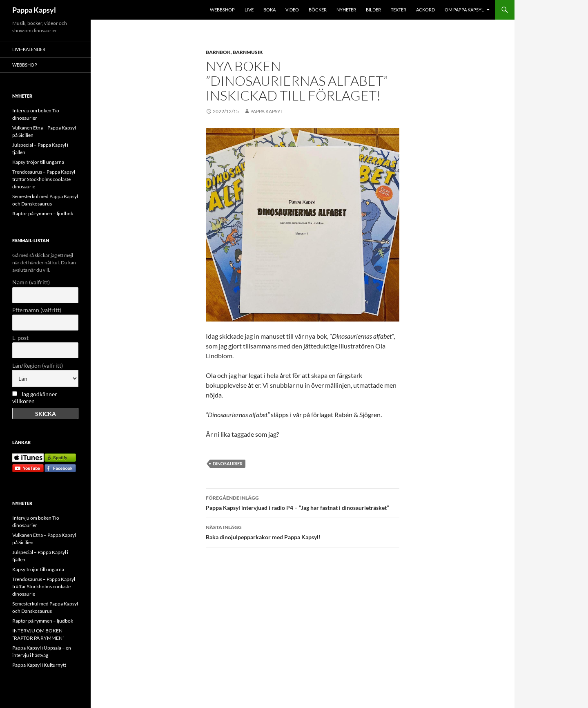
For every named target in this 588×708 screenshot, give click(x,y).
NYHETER (346, 10)
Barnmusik (248, 52)
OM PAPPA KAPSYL (464, 10)
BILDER (373, 10)
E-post (20, 338)
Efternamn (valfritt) (37, 310)
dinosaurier (228, 463)
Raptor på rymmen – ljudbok (43, 213)
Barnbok (218, 52)
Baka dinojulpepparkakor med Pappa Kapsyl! (303, 532)
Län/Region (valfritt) (38, 365)
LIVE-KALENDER (29, 49)
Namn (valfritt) (31, 282)
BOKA (269, 10)
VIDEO (292, 10)
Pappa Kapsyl (34, 10)
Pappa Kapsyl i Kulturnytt (39, 665)
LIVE (249, 10)
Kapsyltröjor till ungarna (38, 162)
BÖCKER (318, 10)
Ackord (425, 10)
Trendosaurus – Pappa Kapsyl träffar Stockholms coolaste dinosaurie (44, 179)
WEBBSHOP (222, 10)
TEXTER (399, 10)
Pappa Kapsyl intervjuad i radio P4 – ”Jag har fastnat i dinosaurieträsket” (303, 502)
